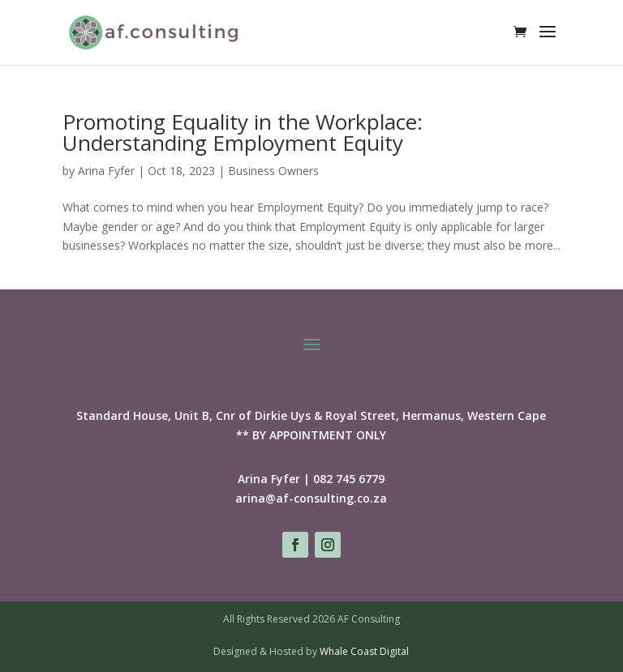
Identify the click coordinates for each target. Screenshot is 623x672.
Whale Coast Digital (364, 651)
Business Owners (273, 171)
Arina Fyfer (106, 171)
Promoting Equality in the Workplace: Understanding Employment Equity (243, 132)
